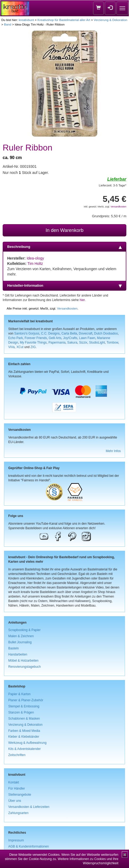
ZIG (33, 347)
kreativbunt (26, 20)
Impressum (16, 840)
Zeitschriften (17, 755)
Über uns (15, 801)
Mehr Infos (113, 451)
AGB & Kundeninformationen (29, 846)
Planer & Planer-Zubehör (26, 700)
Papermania (57, 343)
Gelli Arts (55, 338)
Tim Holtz (35, 264)
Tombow (113, 343)
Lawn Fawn (87, 338)
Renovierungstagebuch (24, 667)
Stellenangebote (20, 795)
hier (82, 300)
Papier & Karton (19, 694)
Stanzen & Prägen (21, 712)
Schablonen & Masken (24, 719)
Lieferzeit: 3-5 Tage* (113, 185)
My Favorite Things (33, 343)
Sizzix (83, 343)
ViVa (11, 347)
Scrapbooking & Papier (24, 630)
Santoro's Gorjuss (27, 333)
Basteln (14, 648)
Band (8, 24)
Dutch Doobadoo (106, 333)
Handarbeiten (18, 654)
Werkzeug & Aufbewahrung (27, 743)
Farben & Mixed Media (24, 731)
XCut (20, 347)
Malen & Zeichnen (21, 636)
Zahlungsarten (18, 813)
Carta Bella (69, 333)
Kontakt (14, 782)
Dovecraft (86, 333)
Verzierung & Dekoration (110, 20)
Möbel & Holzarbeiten (23, 661)
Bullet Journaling (20, 642)
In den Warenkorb (64, 230)
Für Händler (17, 788)
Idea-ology (35, 258)
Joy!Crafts (70, 338)
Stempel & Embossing (24, 706)
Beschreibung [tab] (64, 247)
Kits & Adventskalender (24, 749)
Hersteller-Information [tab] (64, 286)
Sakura (72, 343)
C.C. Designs (50, 333)
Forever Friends (36, 338)
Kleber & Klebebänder (24, 737)
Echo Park (16, 338)
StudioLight (97, 343)
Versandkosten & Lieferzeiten (29, 807)
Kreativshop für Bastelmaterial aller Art (64, 20)
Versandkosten (118, 207)
